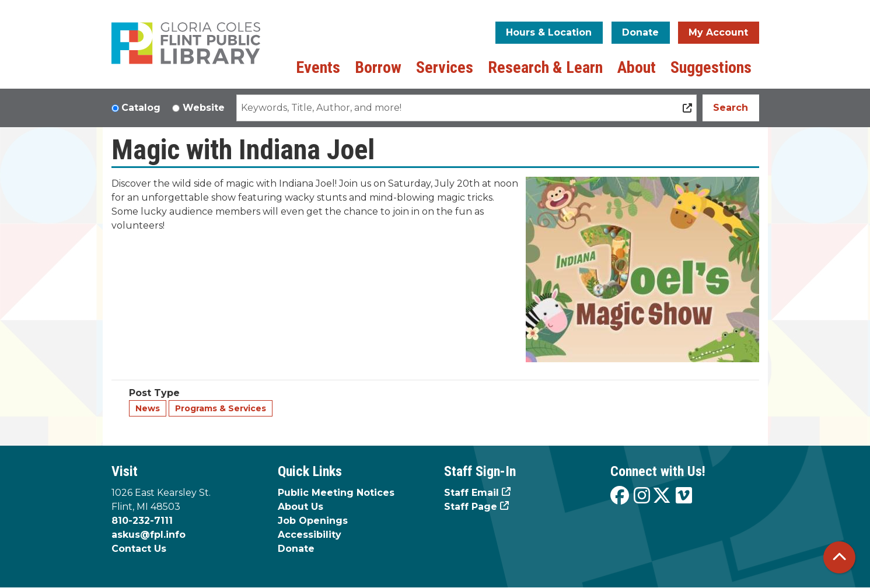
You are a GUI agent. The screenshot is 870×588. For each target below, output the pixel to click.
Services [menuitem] (445, 67)
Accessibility (310, 535)
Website (204, 108)
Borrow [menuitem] (378, 67)
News (148, 408)
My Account (718, 32)
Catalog (141, 108)
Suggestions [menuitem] (711, 67)
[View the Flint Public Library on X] (662, 496)
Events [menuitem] (318, 67)
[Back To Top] (839, 557)
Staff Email (471, 493)
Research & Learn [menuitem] (545, 67)
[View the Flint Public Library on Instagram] (642, 496)
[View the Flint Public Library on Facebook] (620, 496)
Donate (640, 32)
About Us (301, 507)
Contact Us (139, 549)
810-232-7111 (142, 521)
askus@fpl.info (149, 535)
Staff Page (471, 507)
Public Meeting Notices (336, 493)
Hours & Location (549, 32)
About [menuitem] (637, 67)
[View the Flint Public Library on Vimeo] (684, 496)
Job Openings (313, 521)
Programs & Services (221, 408)
